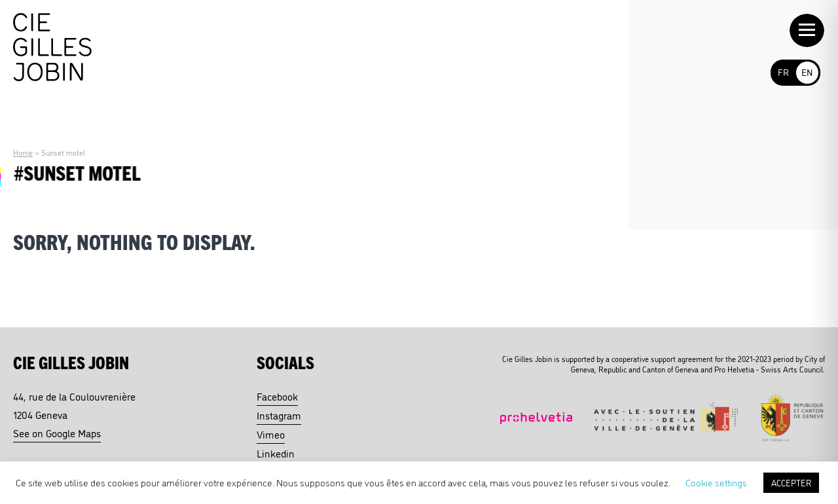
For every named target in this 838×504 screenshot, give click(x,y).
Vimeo (271, 434)
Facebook (277, 396)
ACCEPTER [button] (791, 482)
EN (807, 72)
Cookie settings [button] (716, 482)
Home (23, 152)
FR (783, 72)
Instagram (279, 415)
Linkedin (276, 453)
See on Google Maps (57, 433)
